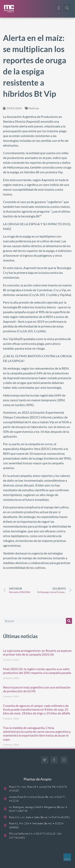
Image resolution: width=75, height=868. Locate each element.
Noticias (34, 108)
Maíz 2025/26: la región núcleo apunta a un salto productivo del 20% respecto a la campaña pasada (37, 671)
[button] (59, 8)
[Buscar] (69, 621)
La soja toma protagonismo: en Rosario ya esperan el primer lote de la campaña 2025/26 (37, 652)
